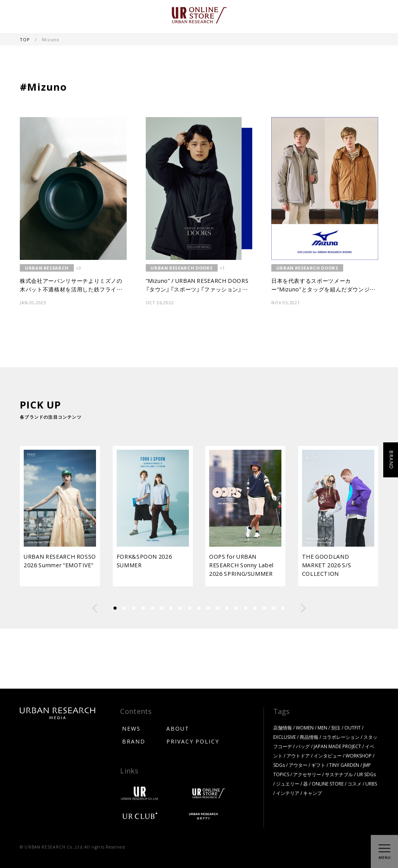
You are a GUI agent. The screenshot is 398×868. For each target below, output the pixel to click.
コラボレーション (341, 737)
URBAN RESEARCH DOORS (182, 268)
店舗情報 (283, 728)
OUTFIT (353, 728)
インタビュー (328, 756)
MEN (322, 728)
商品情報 (309, 737)
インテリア (288, 793)
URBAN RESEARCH (47, 268)
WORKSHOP (359, 756)
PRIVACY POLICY (193, 741)
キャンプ (312, 793)
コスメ (354, 784)
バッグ (303, 746)
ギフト (318, 765)
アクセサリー (307, 774)
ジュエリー (288, 784)
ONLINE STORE (328, 784)
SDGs (279, 765)
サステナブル (339, 774)
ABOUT (178, 728)
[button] (95, 608)
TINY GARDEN (344, 765)
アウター (298, 765)
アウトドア (298, 756)
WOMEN (305, 728)
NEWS (131, 728)
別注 (336, 728)
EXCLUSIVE (285, 737)
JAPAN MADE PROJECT (337, 746)
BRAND (134, 741)
